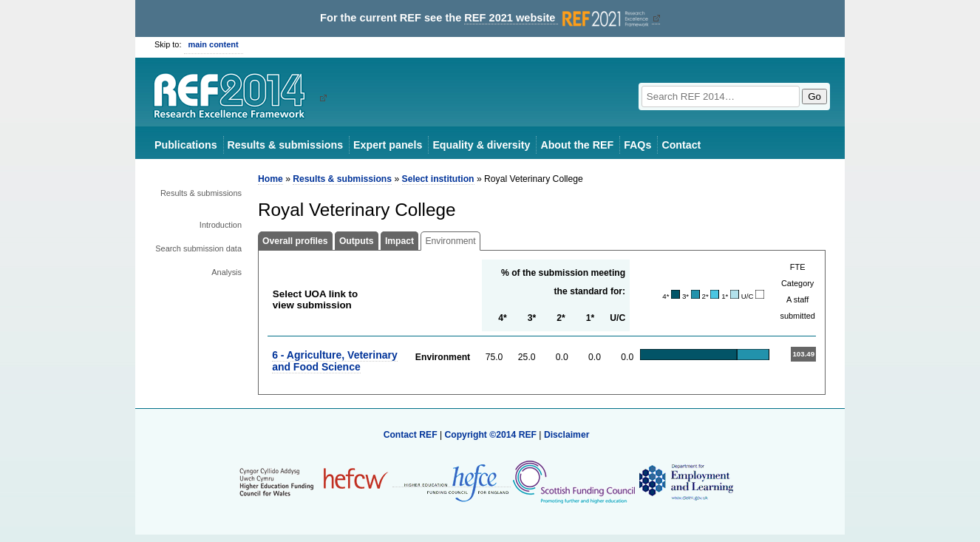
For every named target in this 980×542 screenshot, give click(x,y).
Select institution (438, 179)
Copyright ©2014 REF (491, 435)
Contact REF (411, 435)
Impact (399, 241)
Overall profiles (295, 241)
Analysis (227, 272)
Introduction (221, 225)
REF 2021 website (558, 18)
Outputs (357, 241)
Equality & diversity (481, 145)
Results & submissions (285, 145)
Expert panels (388, 145)
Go (814, 96)
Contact (681, 145)
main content (214, 44)
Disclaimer (567, 435)
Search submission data (198, 248)
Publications (186, 145)
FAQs (637, 145)
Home (270, 179)
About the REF (577, 145)
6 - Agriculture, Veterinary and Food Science (335, 360)
